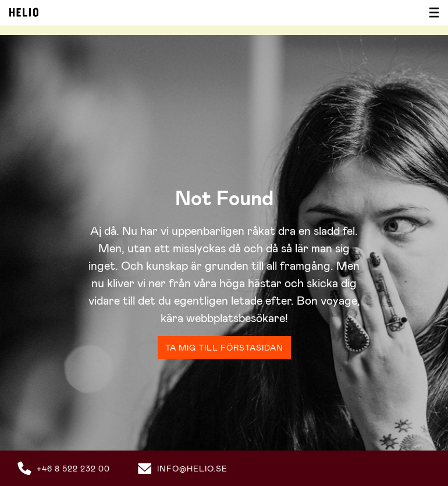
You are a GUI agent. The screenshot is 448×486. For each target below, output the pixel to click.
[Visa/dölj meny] (431, 13)
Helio (24, 12)
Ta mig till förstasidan (224, 348)
